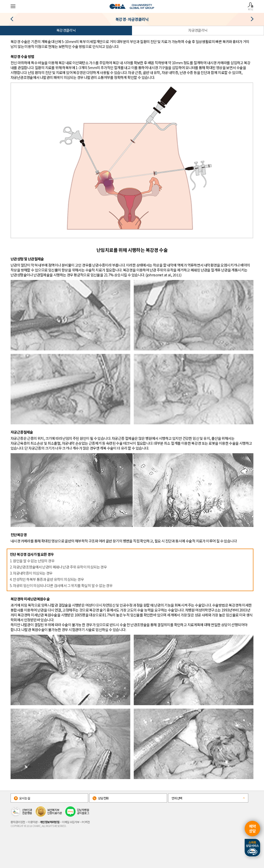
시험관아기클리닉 (250, 20)
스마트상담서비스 (252, 848)
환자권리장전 (18, 822)
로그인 (250, 6)
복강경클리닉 (66, 30)
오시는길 (22, 798)
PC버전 (86, 822)
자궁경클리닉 (198, 30)
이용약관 (32, 822)
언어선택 (177, 798)
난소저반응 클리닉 (14, 20)
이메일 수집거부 (71, 822)
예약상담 (253, 828)
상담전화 (101, 798)
